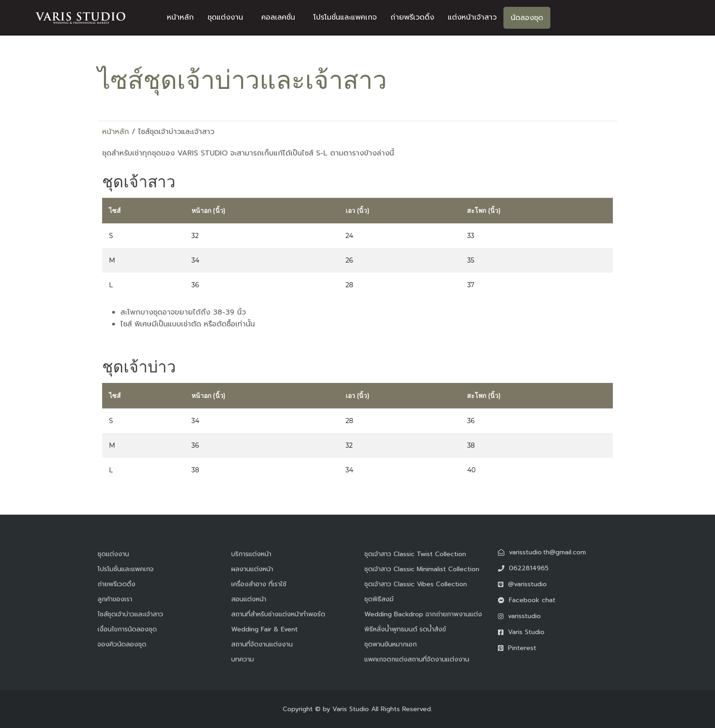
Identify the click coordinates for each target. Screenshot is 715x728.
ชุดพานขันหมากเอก (391, 644)
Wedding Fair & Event (264, 629)
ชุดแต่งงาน (225, 17)
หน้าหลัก (180, 17)
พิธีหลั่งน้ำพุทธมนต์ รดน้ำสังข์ (405, 629)
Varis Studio (351, 709)
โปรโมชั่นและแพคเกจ (345, 17)
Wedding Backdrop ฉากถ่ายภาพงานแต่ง (423, 614)
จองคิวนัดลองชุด (122, 644)
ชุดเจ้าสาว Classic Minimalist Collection (422, 569)
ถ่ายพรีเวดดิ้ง (412, 17)
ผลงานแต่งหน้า (252, 569)
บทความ (243, 659)
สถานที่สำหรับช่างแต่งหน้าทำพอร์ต (278, 614)
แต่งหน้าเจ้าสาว (472, 17)
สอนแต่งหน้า (249, 599)
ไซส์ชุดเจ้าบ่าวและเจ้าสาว (130, 614)
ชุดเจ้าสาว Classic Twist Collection (415, 554)
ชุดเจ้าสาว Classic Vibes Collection (416, 584)
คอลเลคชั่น (278, 17)
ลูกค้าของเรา (115, 599)
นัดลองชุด (527, 18)
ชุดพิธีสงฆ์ (379, 599)
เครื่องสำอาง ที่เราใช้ (259, 584)
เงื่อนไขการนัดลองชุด (127, 629)
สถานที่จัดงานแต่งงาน (262, 644)
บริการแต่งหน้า (251, 554)
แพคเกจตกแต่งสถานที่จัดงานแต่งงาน (417, 659)
